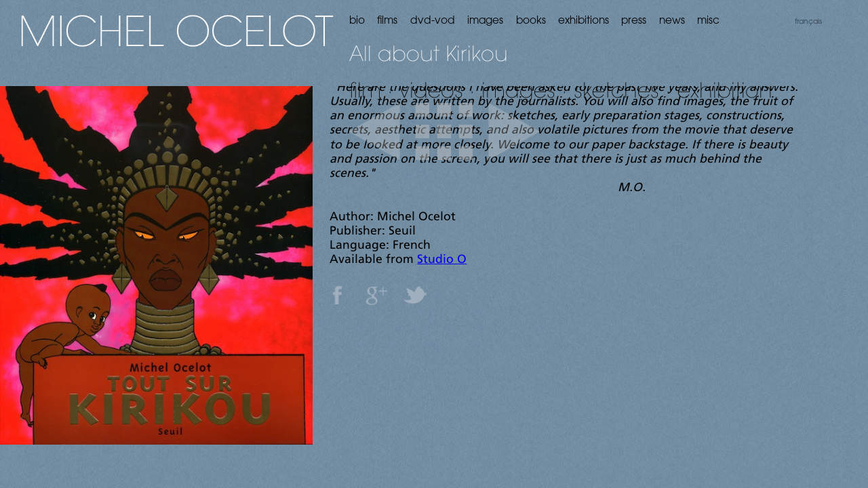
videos (431, 90)
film (365, 90)
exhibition (725, 90)
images (518, 90)
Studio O (442, 260)
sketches (616, 90)
